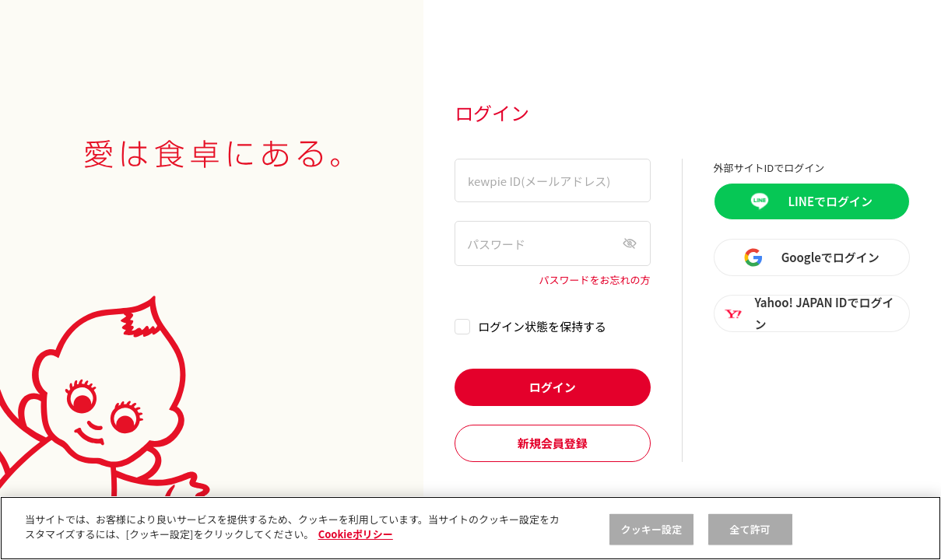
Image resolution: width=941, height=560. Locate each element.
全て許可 (750, 529)
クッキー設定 (652, 529)
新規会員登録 (553, 443)
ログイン (553, 387)
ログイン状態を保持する (542, 326)
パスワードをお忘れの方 (595, 280)
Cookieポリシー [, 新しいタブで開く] (356, 534)
